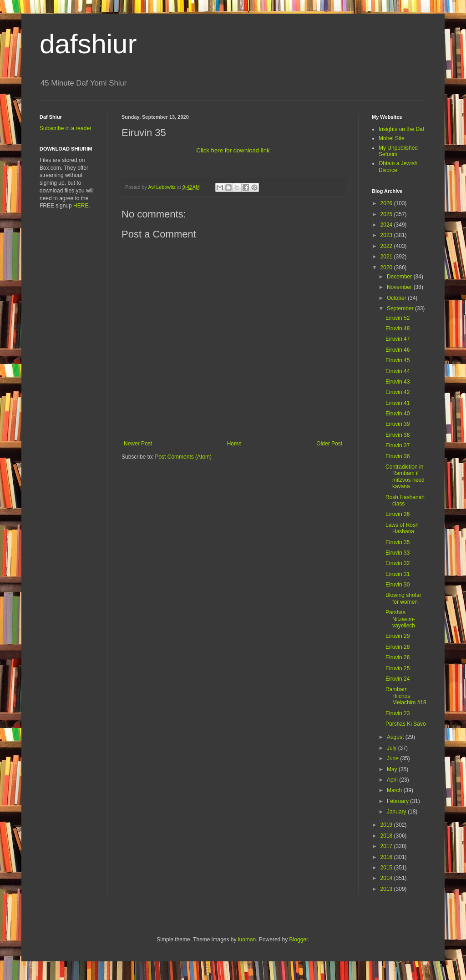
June (393, 758)
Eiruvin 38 (398, 435)
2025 (387, 214)
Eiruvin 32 (398, 563)
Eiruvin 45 (398, 360)
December (400, 277)
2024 (387, 225)
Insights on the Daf (401, 129)
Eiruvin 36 (398, 456)
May (393, 769)
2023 (387, 235)
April (393, 780)
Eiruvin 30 (398, 585)
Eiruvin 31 (398, 574)
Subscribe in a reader (66, 128)
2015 (387, 868)
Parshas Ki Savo (406, 724)
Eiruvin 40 (398, 414)
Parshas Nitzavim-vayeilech (400, 619)
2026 (387, 203)
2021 (387, 257)
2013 (387, 889)
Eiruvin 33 (398, 553)
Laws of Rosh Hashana (402, 528)
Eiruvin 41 (398, 403)
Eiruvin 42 (398, 392)
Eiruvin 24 (398, 679)
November (400, 287)
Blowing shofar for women (403, 598)
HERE (81, 206)
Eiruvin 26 (398, 657)
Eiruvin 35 (398, 542)
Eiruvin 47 (398, 339)
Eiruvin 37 (398, 445)
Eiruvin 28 (398, 647)
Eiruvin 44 (398, 371)
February (398, 801)
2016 (387, 857)
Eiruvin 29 (398, 636)
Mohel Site (392, 138)
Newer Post (138, 444)
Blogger (299, 940)
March (395, 790)
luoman (247, 940)
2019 (387, 825)
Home (234, 444)
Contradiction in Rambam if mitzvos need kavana (405, 477)
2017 (387, 846)
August (396, 737)
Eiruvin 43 (398, 382)
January (397, 812)
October (397, 298)
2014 (387, 878)
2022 (387, 246)
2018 (387, 836)
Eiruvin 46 (398, 350)
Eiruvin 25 (398, 668)
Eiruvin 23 (398, 713)
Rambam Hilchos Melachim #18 (406, 696)
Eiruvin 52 (398, 318)
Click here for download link (233, 150)
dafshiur (88, 44)
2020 (387, 268)
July (393, 748)
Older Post (329, 444)
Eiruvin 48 (398, 328)
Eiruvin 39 (398, 424)
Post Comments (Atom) (183, 457)
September (401, 308)
